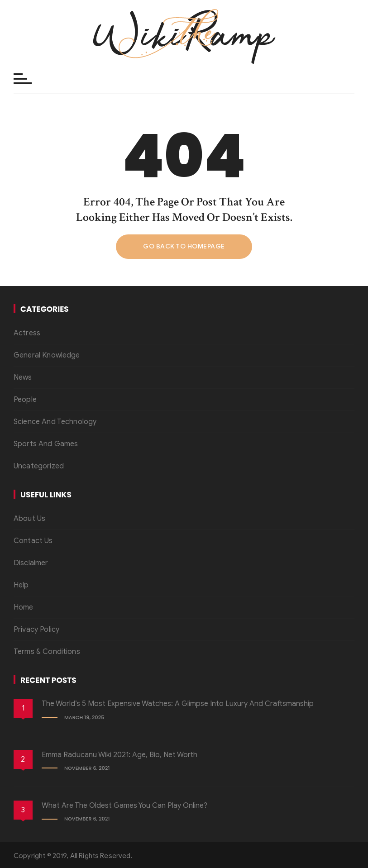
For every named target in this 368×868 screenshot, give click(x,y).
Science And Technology (55, 422)
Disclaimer (31, 563)
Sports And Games (46, 444)
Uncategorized (39, 466)
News (23, 377)
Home (24, 607)
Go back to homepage (184, 246)
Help (21, 585)
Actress (27, 333)
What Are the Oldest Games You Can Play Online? (124, 806)
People (25, 400)
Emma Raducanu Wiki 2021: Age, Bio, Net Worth (119, 755)
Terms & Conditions (47, 652)
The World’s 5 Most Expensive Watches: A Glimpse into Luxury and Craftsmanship (178, 704)
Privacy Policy (36, 630)
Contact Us (33, 541)
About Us (29, 519)
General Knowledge (47, 355)
